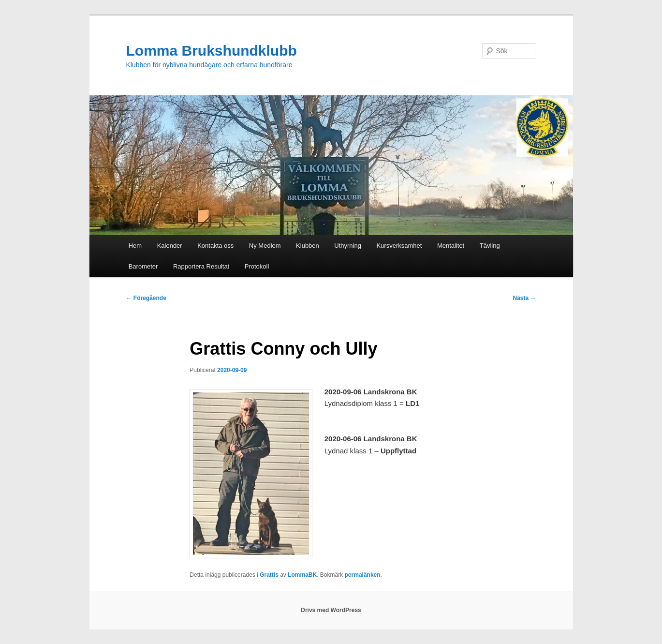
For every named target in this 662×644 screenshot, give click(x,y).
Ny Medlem (265, 246)
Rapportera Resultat (201, 266)
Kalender (170, 246)
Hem (135, 246)
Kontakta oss (215, 246)
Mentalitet (451, 246)
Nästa (524, 298)
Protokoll (257, 266)
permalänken (363, 575)
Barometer (143, 266)
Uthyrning (348, 246)
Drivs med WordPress (331, 610)
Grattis (269, 575)
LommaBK (302, 575)
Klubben (308, 246)
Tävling (490, 246)
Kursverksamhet (399, 246)
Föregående (146, 298)
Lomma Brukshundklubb (212, 51)
